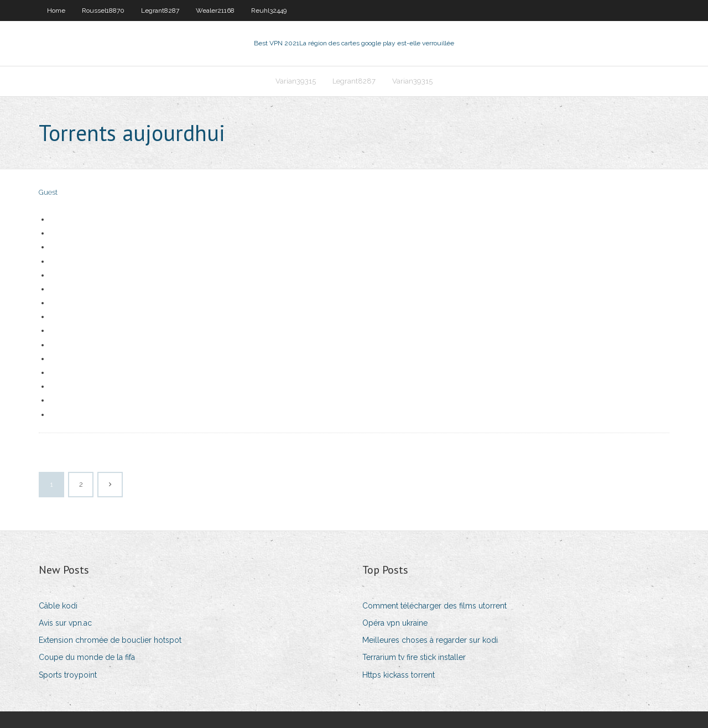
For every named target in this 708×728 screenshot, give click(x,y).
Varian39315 (296, 81)
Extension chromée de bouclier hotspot (110, 640)
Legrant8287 (160, 11)
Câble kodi (58, 606)
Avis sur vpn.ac (65, 623)
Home (56, 11)
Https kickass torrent (399, 675)
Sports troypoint (68, 675)
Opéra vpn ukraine (395, 623)
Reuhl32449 (269, 11)
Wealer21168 (215, 11)
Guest (48, 192)
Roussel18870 (103, 11)
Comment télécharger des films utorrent (434, 606)
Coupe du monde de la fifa (87, 657)
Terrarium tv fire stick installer (414, 657)
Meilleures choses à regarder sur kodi (430, 640)
